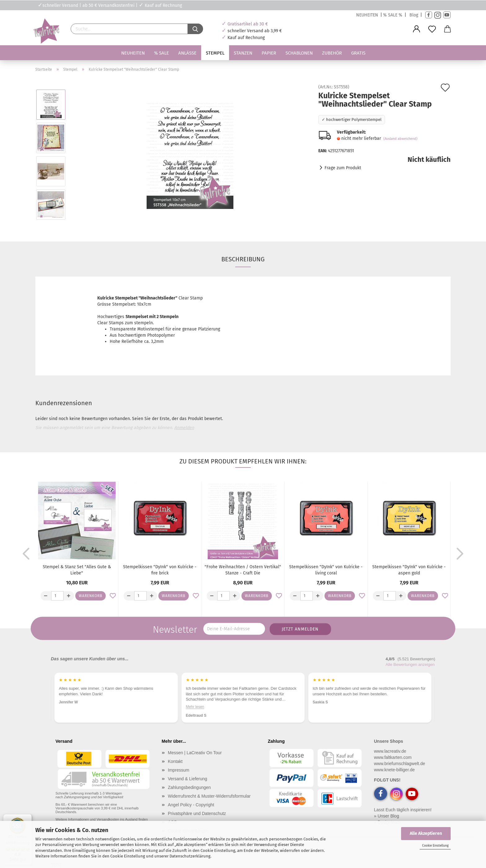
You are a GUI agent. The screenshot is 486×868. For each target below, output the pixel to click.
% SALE (161, 53)
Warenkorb (91, 596)
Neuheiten (133, 53)
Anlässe (187, 53)
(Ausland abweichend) (400, 139)
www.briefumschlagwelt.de (400, 764)
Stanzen (243, 53)
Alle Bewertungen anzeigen (410, 664)
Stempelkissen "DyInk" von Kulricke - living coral (326, 570)
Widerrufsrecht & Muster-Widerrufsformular (209, 796)
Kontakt (175, 761)
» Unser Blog (387, 816)
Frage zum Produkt (343, 168)
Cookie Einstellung (435, 846)
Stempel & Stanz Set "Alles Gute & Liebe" (77, 570)
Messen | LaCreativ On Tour (195, 753)
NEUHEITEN (367, 15)
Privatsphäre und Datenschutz (197, 813)
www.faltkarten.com (393, 757)
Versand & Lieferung (188, 779)
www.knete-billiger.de (395, 770)
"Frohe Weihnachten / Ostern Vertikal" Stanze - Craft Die (243, 570)
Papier (269, 53)
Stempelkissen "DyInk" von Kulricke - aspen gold (409, 570)
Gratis (358, 53)
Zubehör (332, 53)
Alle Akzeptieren (426, 833)
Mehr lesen (195, 707)
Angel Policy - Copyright (191, 805)
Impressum (179, 770)
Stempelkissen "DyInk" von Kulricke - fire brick (160, 570)
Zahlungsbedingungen (190, 787)
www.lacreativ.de (390, 751)
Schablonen (299, 53)
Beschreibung (243, 259)
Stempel (215, 53)
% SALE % (393, 15)
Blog (414, 15)
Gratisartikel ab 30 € (248, 24)
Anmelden (184, 428)
